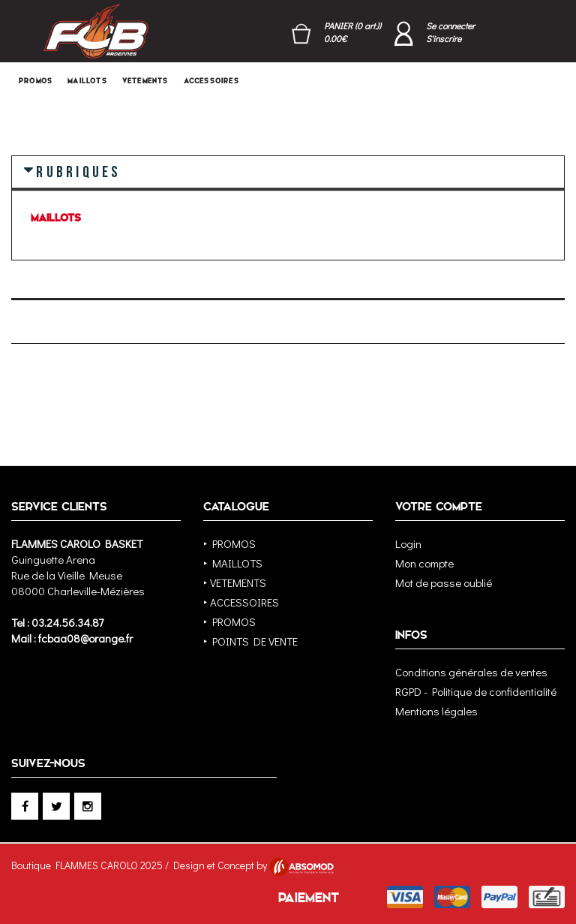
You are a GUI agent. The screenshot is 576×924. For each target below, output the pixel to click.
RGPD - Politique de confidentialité (476, 691)
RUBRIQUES (78, 171)
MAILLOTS (87, 81)
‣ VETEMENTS (235, 582)
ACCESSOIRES (211, 81)
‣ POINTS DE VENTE (250, 641)
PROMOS (36, 81)
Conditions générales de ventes (471, 672)
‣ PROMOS (229, 543)
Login (408, 543)
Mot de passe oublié (444, 582)
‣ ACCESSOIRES (241, 602)
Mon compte (424, 563)
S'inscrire (444, 38)
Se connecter (450, 26)
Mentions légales (436, 711)
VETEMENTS (145, 81)
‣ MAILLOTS (233, 563)
